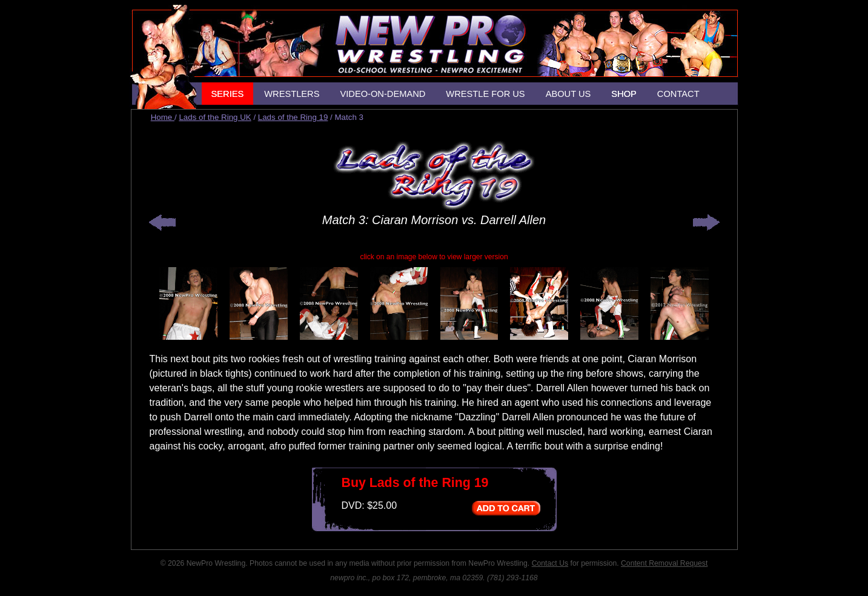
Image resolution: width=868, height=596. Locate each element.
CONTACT (678, 94)
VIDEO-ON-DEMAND (383, 94)
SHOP (624, 94)
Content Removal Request (664, 563)
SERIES (228, 94)
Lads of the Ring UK (215, 117)
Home (163, 117)
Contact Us (550, 563)
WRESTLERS (292, 94)
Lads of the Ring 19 (293, 117)
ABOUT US (568, 94)
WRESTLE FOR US (485, 94)
